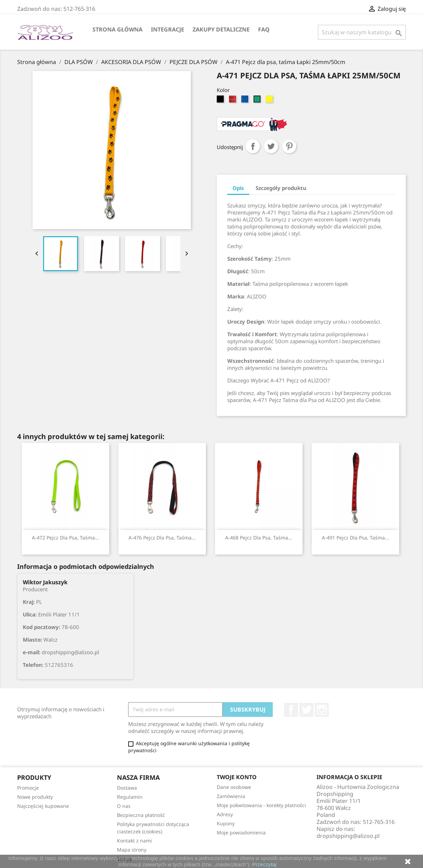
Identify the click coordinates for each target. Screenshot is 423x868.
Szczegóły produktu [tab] (281, 188)
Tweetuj (271, 146)
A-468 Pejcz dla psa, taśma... (259, 538)
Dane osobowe (234, 787)
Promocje (28, 788)
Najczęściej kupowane (43, 806)
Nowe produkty (35, 797)
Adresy (225, 814)
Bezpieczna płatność (141, 815)
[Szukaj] (362, 32)
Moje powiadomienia (241, 832)
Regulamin (130, 797)
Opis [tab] (238, 188)
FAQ (264, 29)
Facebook (291, 710)
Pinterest (289, 146)
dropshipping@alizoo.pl (348, 836)
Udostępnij (253, 146)
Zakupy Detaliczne (221, 29)
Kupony (226, 823)
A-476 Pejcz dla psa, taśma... (162, 538)
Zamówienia (231, 796)
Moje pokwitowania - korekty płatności (261, 805)
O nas (124, 806)
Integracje (168, 29)
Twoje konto (237, 777)
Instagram (322, 710)
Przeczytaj (264, 864)
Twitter (306, 710)
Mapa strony (132, 850)
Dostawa (127, 788)
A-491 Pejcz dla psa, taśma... (355, 538)
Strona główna (117, 29)
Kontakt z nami (134, 841)
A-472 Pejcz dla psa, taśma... (65, 538)
